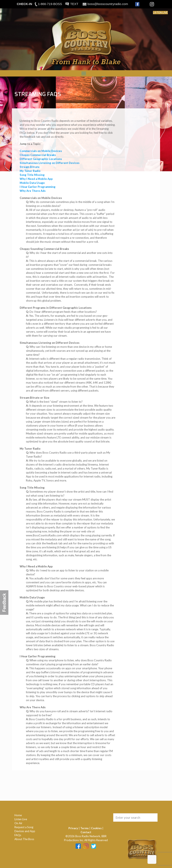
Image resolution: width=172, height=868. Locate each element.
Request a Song (24, 827)
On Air (18, 823)
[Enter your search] (135, 817)
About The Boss (24, 839)
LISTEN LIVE (160, 13)
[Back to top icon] (152, 859)
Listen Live (21, 819)
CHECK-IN (24, 4)
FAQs (18, 835)
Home (18, 815)
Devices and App (25, 831)
